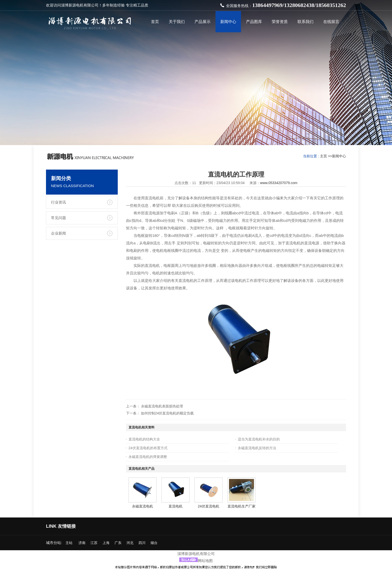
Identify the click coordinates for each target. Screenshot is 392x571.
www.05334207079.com (279, 183)
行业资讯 (58, 202)
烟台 (154, 543)
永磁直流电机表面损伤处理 (162, 406)
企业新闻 (58, 233)
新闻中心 (339, 156)
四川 (142, 543)
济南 (82, 543)
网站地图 (205, 561)
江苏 (94, 543)
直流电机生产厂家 (241, 506)
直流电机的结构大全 (144, 439)
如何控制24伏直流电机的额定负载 (167, 413)
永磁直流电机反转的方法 (257, 448)
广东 (118, 543)
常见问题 (58, 218)
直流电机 (175, 506)
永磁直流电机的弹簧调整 (148, 457)
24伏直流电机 (208, 506)
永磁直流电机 (142, 506)
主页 (323, 156)
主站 (68, 543)
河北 (130, 543)
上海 (106, 543)
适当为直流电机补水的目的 (259, 439)
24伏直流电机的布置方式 (148, 448)
